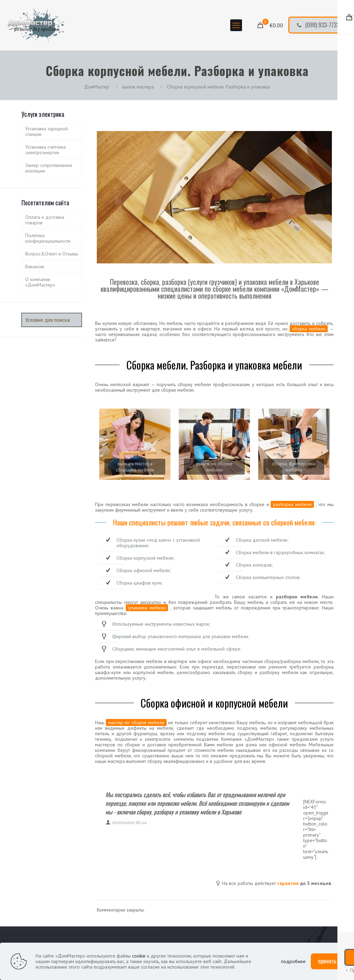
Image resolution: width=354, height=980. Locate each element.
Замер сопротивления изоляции (49, 168)
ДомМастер (97, 87)
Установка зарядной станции (46, 131)
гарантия (288, 883)
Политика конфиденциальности (48, 238)
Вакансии (35, 267)
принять (327, 961)
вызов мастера (138, 87)
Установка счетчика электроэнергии (45, 150)
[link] (135, 444)
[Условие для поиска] (52, 320)
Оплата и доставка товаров (45, 220)
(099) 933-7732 (318, 25)
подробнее (293, 961)
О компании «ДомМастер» (40, 282)
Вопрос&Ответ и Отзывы (52, 254)
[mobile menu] (236, 25)
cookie (139, 956)
